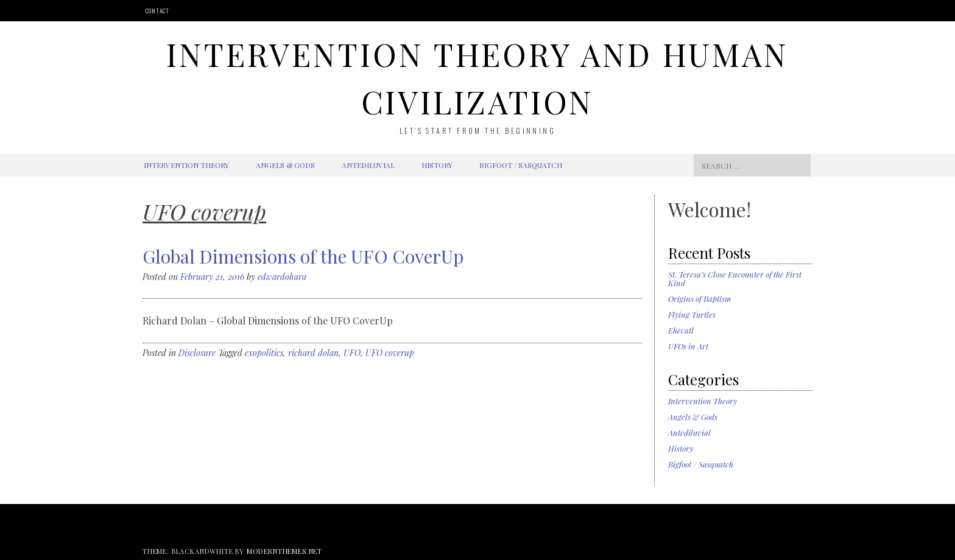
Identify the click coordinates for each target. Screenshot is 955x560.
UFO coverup (390, 353)
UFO (352, 353)
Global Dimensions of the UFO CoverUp (303, 256)
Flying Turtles (692, 314)
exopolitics (264, 353)
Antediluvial (368, 165)
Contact (157, 11)
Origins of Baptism (700, 299)
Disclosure (197, 353)
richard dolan (313, 353)
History (437, 165)
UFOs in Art (688, 346)
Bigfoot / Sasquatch (521, 165)
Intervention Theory (186, 165)
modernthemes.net (284, 551)
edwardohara (282, 277)
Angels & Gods (285, 165)
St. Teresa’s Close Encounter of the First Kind (735, 278)
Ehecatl (681, 330)
